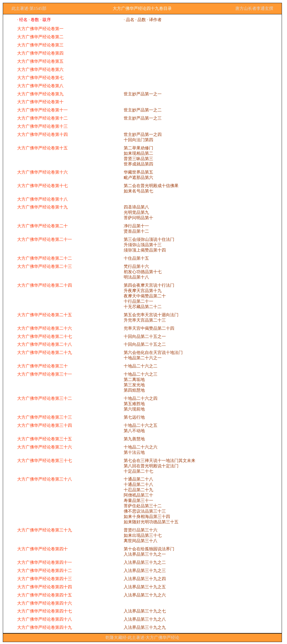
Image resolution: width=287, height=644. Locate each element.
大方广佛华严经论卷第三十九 (45, 530)
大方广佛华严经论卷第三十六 (45, 447)
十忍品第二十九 (138, 490)
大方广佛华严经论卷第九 (40, 94)
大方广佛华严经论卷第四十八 (45, 619)
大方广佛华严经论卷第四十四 (45, 587)
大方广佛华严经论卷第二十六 (45, 328)
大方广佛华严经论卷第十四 (42, 134)
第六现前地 (134, 409)
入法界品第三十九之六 (145, 595)
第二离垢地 (134, 380)
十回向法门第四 (138, 140)
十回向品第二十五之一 (145, 336)
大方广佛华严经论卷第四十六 (45, 603)
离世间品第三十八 (141, 541)
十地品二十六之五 (141, 425)
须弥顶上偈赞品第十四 (145, 250)
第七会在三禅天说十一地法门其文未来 (160, 461)
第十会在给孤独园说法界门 (149, 549)
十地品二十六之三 (141, 374)
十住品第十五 (136, 258)
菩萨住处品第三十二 (143, 506)
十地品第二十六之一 (143, 358)
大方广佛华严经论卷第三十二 (45, 398)
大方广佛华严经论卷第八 (40, 86)
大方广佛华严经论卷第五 (40, 61)
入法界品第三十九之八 (145, 619)
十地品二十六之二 (141, 366)
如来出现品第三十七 (143, 535)
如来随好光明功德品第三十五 (151, 522)
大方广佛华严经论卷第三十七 (45, 461)
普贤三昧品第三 (138, 159)
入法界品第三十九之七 (145, 611)
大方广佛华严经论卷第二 (40, 37)
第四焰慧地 (134, 390)
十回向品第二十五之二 (145, 344)
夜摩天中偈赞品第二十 (145, 296)
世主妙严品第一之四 (143, 134)
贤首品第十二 (136, 231)
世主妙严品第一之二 (143, 110)
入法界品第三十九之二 (145, 562)
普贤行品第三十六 (141, 530)
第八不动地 (134, 431)
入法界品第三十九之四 (145, 579)
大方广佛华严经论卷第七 (40, 78)
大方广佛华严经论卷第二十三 (45, 266)
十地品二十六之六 (141, 447)
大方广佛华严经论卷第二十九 (45, 353)
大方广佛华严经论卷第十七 (42, 186)
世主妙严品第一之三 (143, 118)
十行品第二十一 (138, 301)
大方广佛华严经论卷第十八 (42, 199)
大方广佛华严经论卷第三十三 (45, 417)
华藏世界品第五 (138, 172)
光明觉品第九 (136, 212)
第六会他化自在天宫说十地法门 (153, 353)
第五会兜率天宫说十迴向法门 (151, 315)
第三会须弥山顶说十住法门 (149, 239)
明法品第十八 (136, 277)
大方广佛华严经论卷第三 (40, 45)
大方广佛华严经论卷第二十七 (45, 336)
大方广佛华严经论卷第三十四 (45, 425)
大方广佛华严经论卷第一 (40, 29)
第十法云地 (134, 452)
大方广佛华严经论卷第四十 (42, 549)
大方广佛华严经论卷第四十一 (45, 562)
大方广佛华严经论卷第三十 (42, 366)
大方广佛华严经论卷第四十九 (45, 627)
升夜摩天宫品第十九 (143, 291)
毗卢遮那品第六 (138, 178)
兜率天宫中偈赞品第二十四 (149, 328)
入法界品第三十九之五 (145, 587)
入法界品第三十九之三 (145, 571)
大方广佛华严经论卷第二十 (42, 226)
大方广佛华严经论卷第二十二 (45, 258)
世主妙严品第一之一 (143, 94)
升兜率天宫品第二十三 (145, 320)
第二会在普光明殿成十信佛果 (151, 186)
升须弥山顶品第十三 (143, 245)
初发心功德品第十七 (143, 272)
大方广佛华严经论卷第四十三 (45, 579)
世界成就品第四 (138, 164)
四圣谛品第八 (136, 207)
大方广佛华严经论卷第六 (40, 69)
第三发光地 (134, 385)
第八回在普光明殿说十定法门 (151, 466)
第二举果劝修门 (138, 148)
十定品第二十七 (138, 471)
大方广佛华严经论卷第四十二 (45, 571)
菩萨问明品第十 (138, 218)
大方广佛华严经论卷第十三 (42, 126)
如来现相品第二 (138, 153)
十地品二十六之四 (141, 398)
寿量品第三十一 (138, 501)
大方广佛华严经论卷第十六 (42, 172)
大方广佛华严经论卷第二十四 (45, 285)
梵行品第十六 (136, 266)
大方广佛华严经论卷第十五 (42, 148)
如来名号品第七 (138, 191)
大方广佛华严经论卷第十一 (42, 110)
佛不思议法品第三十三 (145, 511)
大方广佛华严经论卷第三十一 (45, 374)
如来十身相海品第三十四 (147, 517)
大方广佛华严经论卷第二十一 (45, 239)
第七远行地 (134, 417)
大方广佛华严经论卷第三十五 (45, 439)
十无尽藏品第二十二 (143, 307)
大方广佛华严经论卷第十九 (42, 207)
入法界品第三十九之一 (145, 554)
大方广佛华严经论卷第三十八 (45, 479)
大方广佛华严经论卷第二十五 (45, 315)
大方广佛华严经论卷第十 (40, 102)
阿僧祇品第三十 (138, 495)
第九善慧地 (134, 439)
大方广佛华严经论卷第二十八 (45, 344)
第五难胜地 (134, 404)
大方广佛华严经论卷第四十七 (45, 611)
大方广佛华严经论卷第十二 (42, 118)
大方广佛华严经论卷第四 (40, 53)
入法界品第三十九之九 (145, 627)
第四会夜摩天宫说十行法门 (149, 285)
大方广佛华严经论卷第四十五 (45, 595)
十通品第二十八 (138, 479)
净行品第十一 (136, 226)
